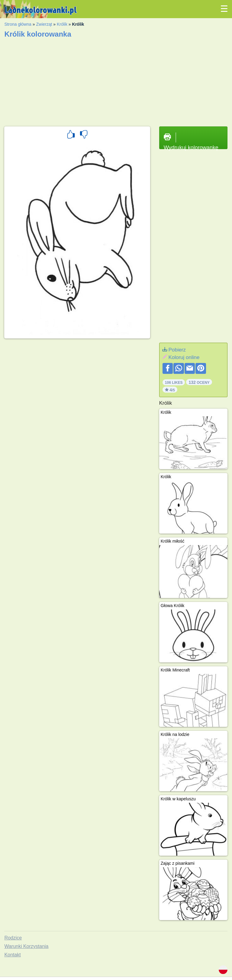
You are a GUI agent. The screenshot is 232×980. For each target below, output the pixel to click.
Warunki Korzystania (26, 946)
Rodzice (13, 938)
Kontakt (12, 955)
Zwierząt (44, 24)
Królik (62, 24)
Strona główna (18, 24)
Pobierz (177, 350)
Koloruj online (184, 357)
